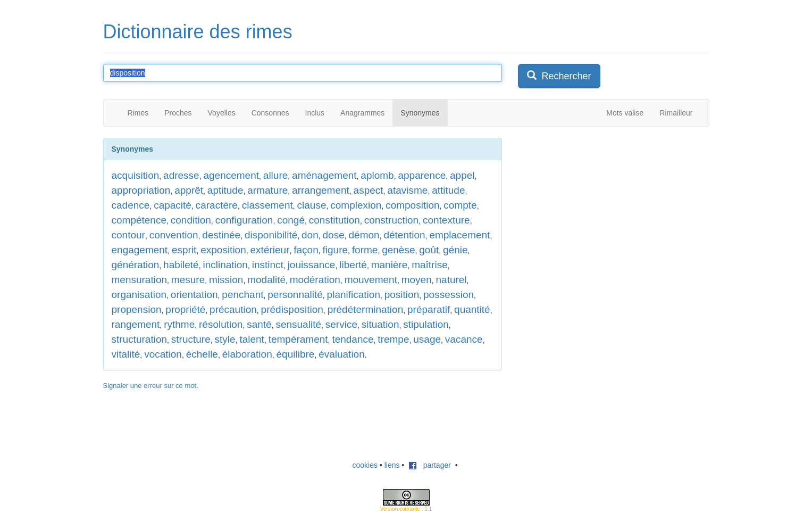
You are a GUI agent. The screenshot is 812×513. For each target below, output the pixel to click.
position (402, 295)
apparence (422, 175)
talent (252, 339)
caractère (217, 205)
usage (427, 339)
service (341, 324)
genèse (398, 250)
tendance (353, 339)
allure (275, 175)
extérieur (270, 250)
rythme (179, 324)
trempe (393, 339)
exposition (223, 250)
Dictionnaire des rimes (198, 32)
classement (267, 205)
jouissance (312, 265)
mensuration (140, 280)
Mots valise (625, 113)
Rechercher (559, 76)
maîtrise (430, 265)
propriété (185, 309)
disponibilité (271, 235)
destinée (221, 235)
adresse (181, 175)
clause (312, 205)
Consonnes (270, 113)
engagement (140, 250)
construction (391, 220)
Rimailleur (676, 113)
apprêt (189, 190)
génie (455, 250)
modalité (266, 280)
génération (136, 265)
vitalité (126, 354)
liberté (353, 265)
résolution (221, 324)
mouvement (371, 280)
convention (174, 235)
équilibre (296, 354)
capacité (173, 205)
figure (336, 250)
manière (390, 265)
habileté (181, 265)
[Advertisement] (598, 204)
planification (354, 295)
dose (334, 235)
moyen (417, 280)
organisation (139, 295)
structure (191, 339)
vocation (163, 354)
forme (365, 250)
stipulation (426, 324)
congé (291, 220)
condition (191, 220)
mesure (188, 280)
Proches (178, 113)
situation (380, 324)
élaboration (247, 354)
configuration (244, 220)
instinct (268, 265)
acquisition (136, 175)
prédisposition (292, 309)
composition (412, 205)
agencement (231, 175)
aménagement (324, 175)
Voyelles (222, 113)
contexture (446, 220)
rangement (136, 324)
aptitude (225, 190)
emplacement (459, 235)
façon (306, 250)
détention (404, 235)
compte (460, 205)
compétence (139, 220)
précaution (233, 309)
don (310, 235)
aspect (369, 190)
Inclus (315, 113)
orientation (194, 295)
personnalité (295, 295)
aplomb (377, 175)
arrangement (321, 190)
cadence (131, 205)
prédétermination (366, 309)
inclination (225, 265)
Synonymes (420, 113)
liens (392, 465)
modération (315, 280)
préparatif (429, 309)
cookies (365, 465)
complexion (356, 205)
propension (137, 309)
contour (128, 235)
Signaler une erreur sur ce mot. (151, 386)
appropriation (141, 190)
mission (226, 280)
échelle (202, 354)
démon (364, 235)
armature (267, 190)
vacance (464, 339)
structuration (140, 339)
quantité (472, 309)
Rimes (138, 113)
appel (462, 175)
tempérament (298, 339)
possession (449, 295)
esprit (184, 250)
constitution (334, 220)
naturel (451, 280)
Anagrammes (362, 113)
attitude (448, 190)
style (225, 339)
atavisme (407, 190)
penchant (242, 295)
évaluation (342, 354)
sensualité (298, 324)
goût (429, 250)
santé (259, 324)
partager (430, 465)
